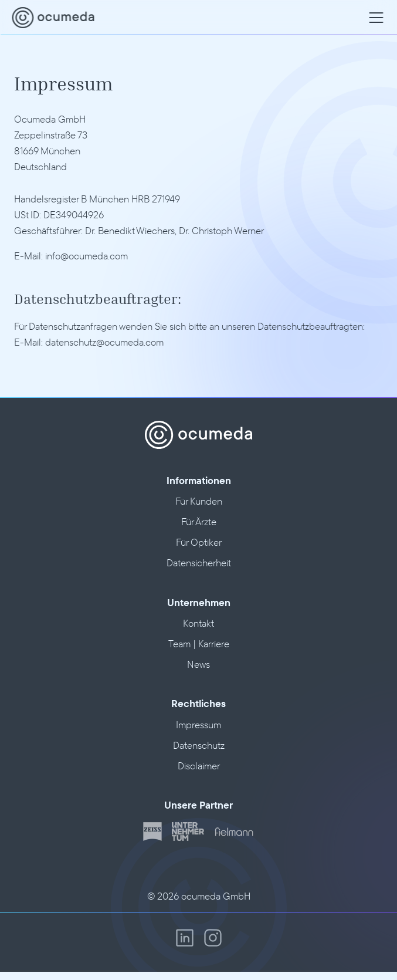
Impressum (199, 724)
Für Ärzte (199, 521)
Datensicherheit (199, 562)
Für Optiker (199, 542)
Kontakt (199, 623)
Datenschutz (199, 745)
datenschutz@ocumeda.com (104, 342)
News (199, 664)
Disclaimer (199, 766)
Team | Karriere (199, 643)
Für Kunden (199, 501)
